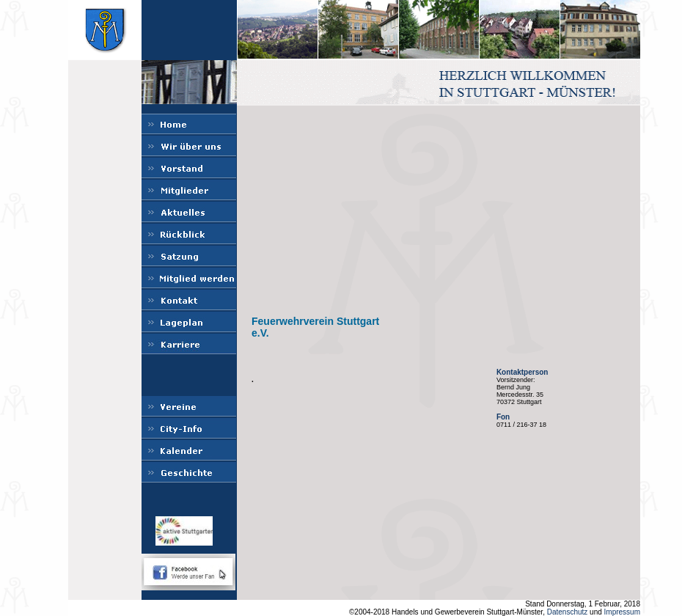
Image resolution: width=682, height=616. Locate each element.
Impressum (622, 612)
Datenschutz (568, 612)
